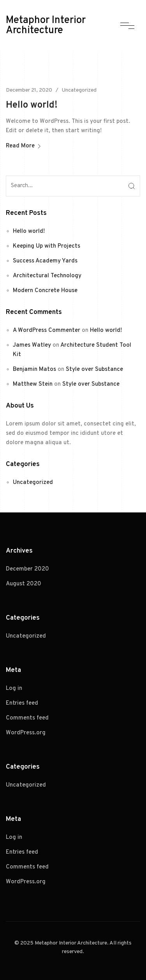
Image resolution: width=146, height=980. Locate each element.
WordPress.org (26, 733)
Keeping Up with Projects (47, 246)
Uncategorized (79, 90)
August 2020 (24, 584)
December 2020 (27, 569)
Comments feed (27, 718)
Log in (14, 688)
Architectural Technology (47, 276)
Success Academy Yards (45, 261)
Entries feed (22, 703)
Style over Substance (94, 369)
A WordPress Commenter (47, 331)
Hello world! (32, 105)
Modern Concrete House (45, 291)
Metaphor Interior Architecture (46, 26)
